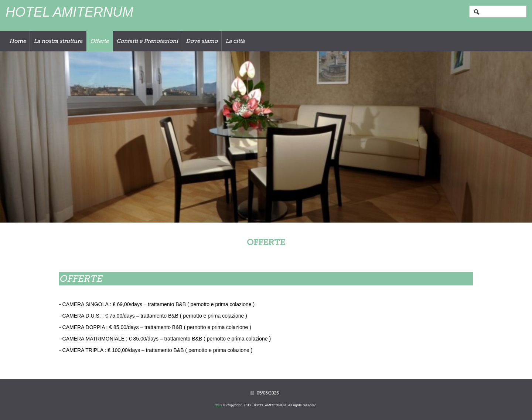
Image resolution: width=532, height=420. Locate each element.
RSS (218, 405)
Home (18, 41)
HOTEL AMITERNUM (69, 12)
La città (235, 41)
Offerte (99, 41)
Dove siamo (202, 41)
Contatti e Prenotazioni (147, 41)
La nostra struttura (58, 41)
